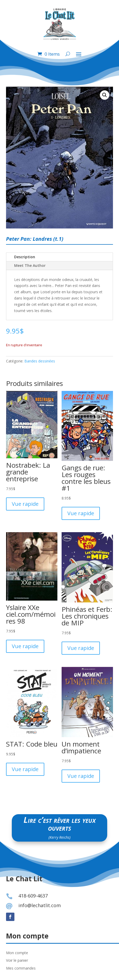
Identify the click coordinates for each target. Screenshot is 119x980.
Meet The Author (30, 265)
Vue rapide (25, 504)
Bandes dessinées (40, 361)
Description (25, 257)
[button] (105, 95)
